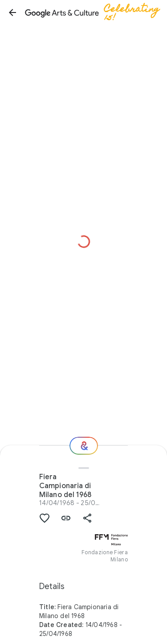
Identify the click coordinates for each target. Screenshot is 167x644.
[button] (12, 13)
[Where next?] (84, 446)
